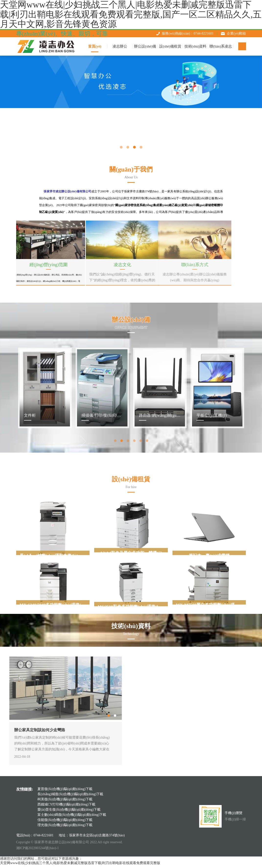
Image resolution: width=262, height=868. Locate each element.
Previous (103, 520)
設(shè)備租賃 (170, 46)
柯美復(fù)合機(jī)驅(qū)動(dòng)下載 (65, 802)
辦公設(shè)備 (145, 46)
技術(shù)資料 (196, 46)
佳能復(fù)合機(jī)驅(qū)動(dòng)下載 (65, 823)
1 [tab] (121, 147)
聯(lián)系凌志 (221, 46)
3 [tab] (134, 147)
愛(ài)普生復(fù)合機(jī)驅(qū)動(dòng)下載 (69, 812)
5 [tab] (141, 520)
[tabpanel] (45, 469)
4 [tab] (141, 147)
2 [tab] (128, 147)
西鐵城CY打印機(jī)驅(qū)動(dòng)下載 (66, 807)
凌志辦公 (120, 46)
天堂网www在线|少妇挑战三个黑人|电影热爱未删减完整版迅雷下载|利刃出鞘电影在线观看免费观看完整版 (80, 866)
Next (159, 520)
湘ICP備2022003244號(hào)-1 (38, 851)
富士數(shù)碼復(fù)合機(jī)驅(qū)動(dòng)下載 (72, 817)
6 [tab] (148, 520)
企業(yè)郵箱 (236, 33)
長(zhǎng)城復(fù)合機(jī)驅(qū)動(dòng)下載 (70, 797)
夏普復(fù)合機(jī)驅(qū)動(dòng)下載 (65, 792)
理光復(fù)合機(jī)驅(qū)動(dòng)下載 (65, 828)
